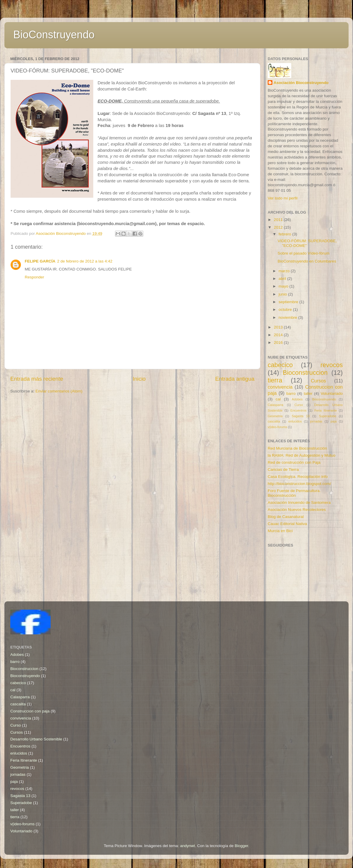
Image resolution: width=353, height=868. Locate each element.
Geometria (275, 416)
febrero (285, 234)
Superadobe (328, 416)
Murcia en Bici (280, 531)
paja (334, 421)
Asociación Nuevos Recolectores (297, 510)
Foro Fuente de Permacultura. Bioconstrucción (294, 493)
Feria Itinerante (326, 410)
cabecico (280, 365)
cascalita (274, 421)
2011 (279, 220)
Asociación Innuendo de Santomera (299, 503)
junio (283, 294)
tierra (275, 380)
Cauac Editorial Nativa (287, 524)
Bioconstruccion (305, 373)
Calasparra (275, 405)
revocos (332, 365)
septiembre (289, 302)
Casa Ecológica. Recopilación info (298, 477)
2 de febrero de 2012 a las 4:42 (85, 261)
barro (291, 393)
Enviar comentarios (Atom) (59, 391)
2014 (279, 335)
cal (278, 399)
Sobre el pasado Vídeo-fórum (304, 253)
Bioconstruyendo (324, 399)
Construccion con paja (30, 711)
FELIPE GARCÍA (40, 261)
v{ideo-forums (277, 427)
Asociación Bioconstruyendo (301, 83)
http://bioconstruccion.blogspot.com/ (299, 484)
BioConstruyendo (54, 35)
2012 (279, 227)
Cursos (318, 381)
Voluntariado (332, 393)
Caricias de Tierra (283, 470)
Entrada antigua (235, 379)
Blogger (242, 846)
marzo (285, 271)
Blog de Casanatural (286, 517)
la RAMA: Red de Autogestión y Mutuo (302, 455)
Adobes (297, 399)
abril (283, 279)
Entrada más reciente (37, 379)
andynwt (187, 846)
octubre (286, 310)
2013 (279, 327)
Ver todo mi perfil (283, 198)
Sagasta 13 (301, 416)
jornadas (316, 421)
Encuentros (298, 410)
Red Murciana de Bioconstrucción (297, 448)
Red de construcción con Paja (294, 462)
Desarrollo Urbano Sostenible (36, 739)
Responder (34, 277)
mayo (284, 286)
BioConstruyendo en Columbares (307, 261)
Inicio (139, 379)
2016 (279, 343)
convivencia (280, 387)
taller (308, 393)
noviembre (288, 317)
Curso (299, 405)
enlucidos (295, 421)
